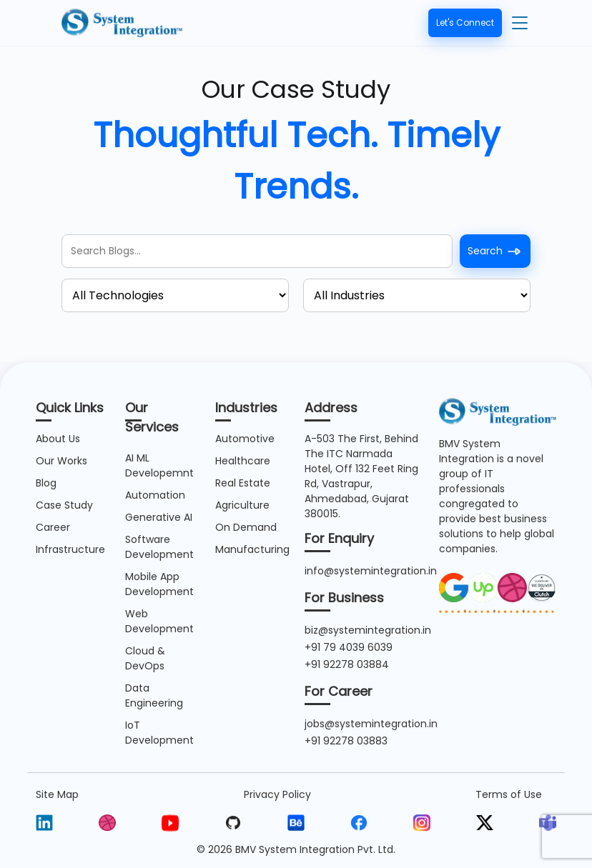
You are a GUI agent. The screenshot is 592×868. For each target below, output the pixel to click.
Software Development (159, 547)
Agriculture (242, 505)
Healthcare (243, 461)
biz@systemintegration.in (368, 630)
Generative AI (159, 517)
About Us (58, 439)
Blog (46, 483)
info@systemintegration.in (371, 571)
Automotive (245, 439)
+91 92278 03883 (346, 741)
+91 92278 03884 (347, 664)
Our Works (61, 461)
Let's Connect (465, 23)
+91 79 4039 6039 (349, 647)
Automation (155, 495)
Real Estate (243, 483)
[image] (454, 587)
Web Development (159, 621)
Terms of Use (509, 794)
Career (53, 527)
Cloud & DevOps (145, 658)
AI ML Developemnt (159, 465)
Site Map (57, 794)
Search (495, 251)
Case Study (64, 505)
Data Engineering (154, 695)
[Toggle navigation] (520, 23)
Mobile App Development (159, 584)
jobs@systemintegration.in (371, 724)
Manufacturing (252, 549)
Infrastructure (70, 549)
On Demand (246, 527)
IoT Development (159, 733)
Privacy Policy (277, 794)
